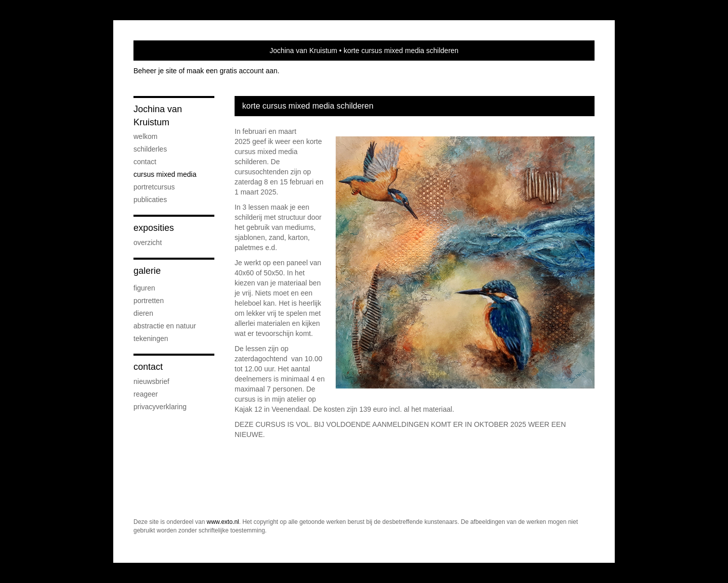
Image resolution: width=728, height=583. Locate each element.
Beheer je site (155, 71)
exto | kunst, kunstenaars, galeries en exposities (162, 51)
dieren (143, 313)
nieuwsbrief (151, 381)
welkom (145, 136)
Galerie (147, 271)
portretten (149, 301)
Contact (148, 367)
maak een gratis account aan (232, 71)
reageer (146, 394)
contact (145, 162)
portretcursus (154, 187)
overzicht (148, 242)
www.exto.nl (223, 522)
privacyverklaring (160, 407)
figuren (144, 288)
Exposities (154, 228)
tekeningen (151, 338)
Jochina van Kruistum (303, 51)
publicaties (150, 200)
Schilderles (150, 149)
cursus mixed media (165, 174)
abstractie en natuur (165, 326)
